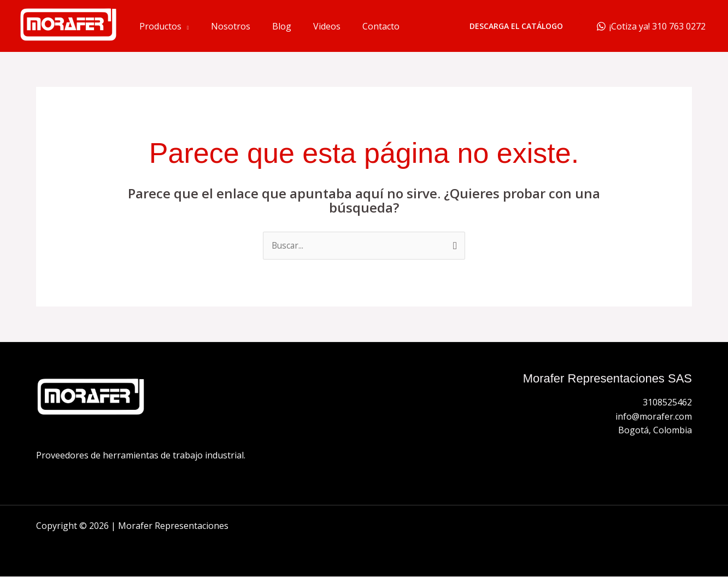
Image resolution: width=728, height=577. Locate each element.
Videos (327, 26)
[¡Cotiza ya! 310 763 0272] (651, 26)
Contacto (381, 26)
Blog (282, 26)
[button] (516, 26)
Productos (160, 26)
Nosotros (231, 26)
